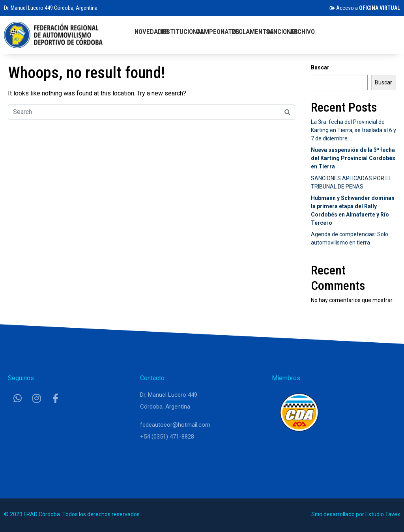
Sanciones (282, 32)
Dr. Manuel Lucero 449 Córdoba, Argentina (51, 8)
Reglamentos (253, 32)
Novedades (152, 32)
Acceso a (365, 8)
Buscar (320, 67)
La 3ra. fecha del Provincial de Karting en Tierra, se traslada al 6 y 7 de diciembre (353, 130)
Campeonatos (218, 32)
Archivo (302, 32)
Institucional (182, 32)
